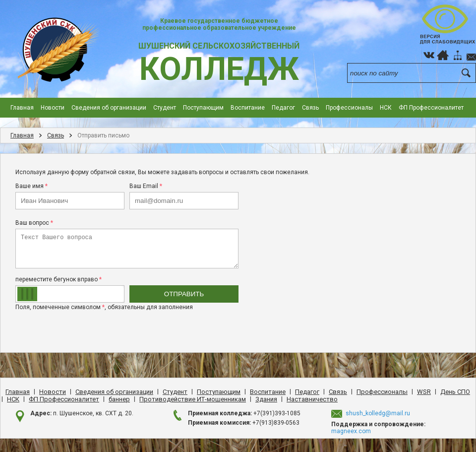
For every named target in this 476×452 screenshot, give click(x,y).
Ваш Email (146, 186)
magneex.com (351, 431)
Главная (22, 108)
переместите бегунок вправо (59, 279)
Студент (165, 108)
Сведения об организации (109, 108)
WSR (424, 392)
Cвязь (310, 108)
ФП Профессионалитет (431, 108)
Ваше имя (31, 186)
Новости (53, 108)
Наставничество (312, 399)
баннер (119, 399)
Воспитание (248, 108)
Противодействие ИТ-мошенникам (193, 399)
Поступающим (203, 108)
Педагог (283, 108)
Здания (266, 399)
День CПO (455, 392)
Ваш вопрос (34, 223)
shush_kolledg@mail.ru (378, 413)
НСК (386, 108)
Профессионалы (349, 108)
